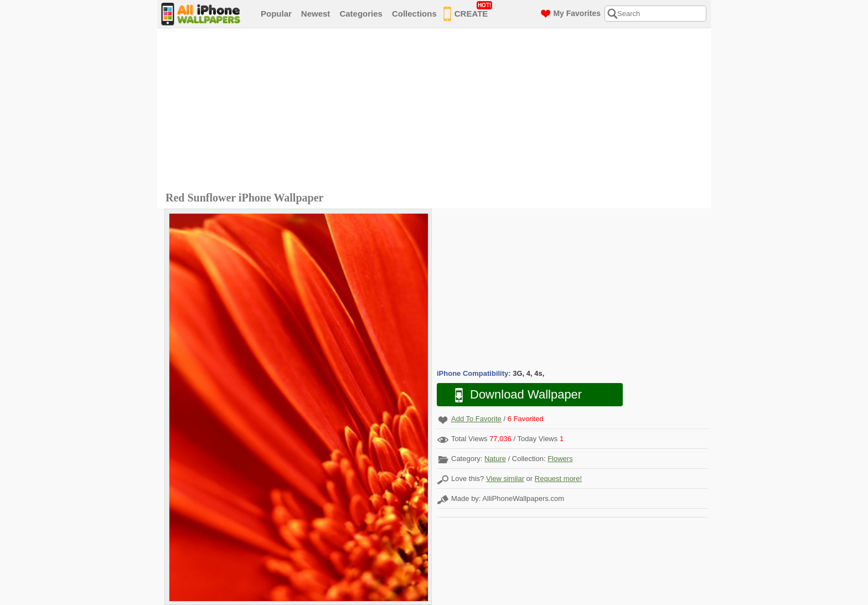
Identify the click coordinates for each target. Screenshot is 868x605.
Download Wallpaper (513, 395)
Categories (361, 14)
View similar (505, 479)
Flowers (560, 459)
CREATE (468, 12)
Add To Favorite (476, 419)
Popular (276, 14)
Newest (316, 14)
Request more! (558, 479)
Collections (414, 14)
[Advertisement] (437, 111)
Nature (495, 459)
